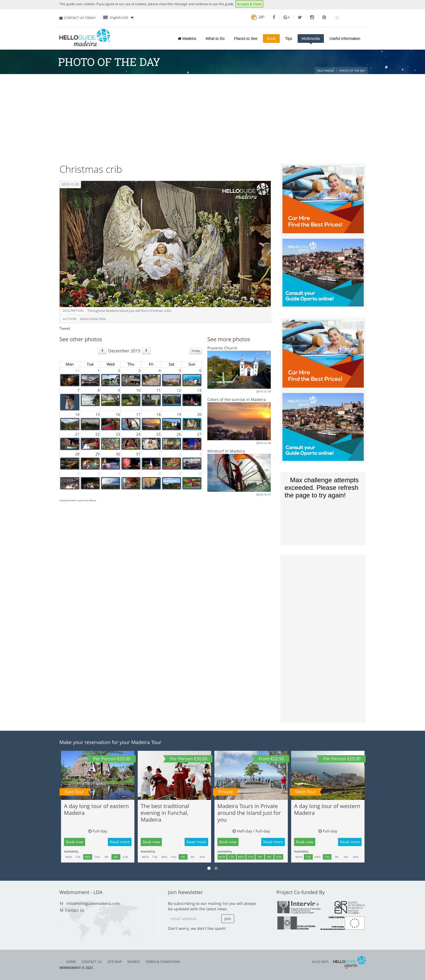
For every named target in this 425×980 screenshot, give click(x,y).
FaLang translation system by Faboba (78, 500)
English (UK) (118, 18)
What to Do (215, 39)
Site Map (115, 962)
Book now (75, 842)
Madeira (187, 39)
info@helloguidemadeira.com (93, 903)
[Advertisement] (212, 115)
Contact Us (75, 910)
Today (196, 351)
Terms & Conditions (163, 962)
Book (271, 39)
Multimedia (311, 39)
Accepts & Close (249, 4)
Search (134, 962)
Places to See (246, 39)
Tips (289, 39)
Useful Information (345, 39)
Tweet (65, 328)
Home (71, 962)
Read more (120, 842)
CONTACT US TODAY (80, 18)
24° (257, 17)
